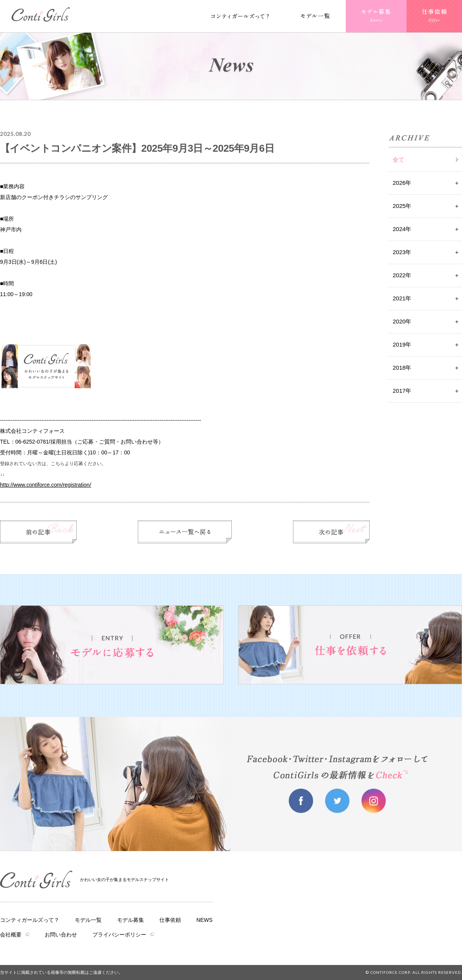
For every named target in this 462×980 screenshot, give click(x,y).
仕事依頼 (170, 920)
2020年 (402, 321)
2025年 (402, 206)
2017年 (402, 391)
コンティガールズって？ (30, 920)
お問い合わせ (61, 935)
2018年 (402, 368)
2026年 (402, 183)
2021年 (402, 298)
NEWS (204, 920)
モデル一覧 (88, 920)
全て (398, 160)
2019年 (402, 344)
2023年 (402, 252)
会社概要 (11, 935)
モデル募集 (131, 920)
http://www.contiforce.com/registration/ (46, 485)
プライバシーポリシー (119, 935)
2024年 (402, 229)
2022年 (402, 275)
